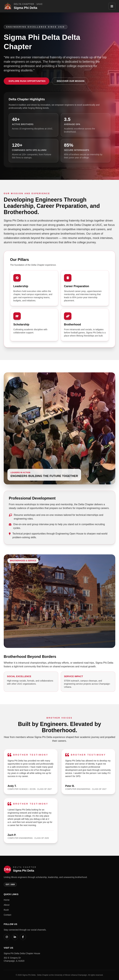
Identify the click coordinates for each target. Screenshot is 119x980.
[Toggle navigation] (112, 6)
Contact (7, 915)
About (7, 905)
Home (7, 900)
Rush (6, 910)
